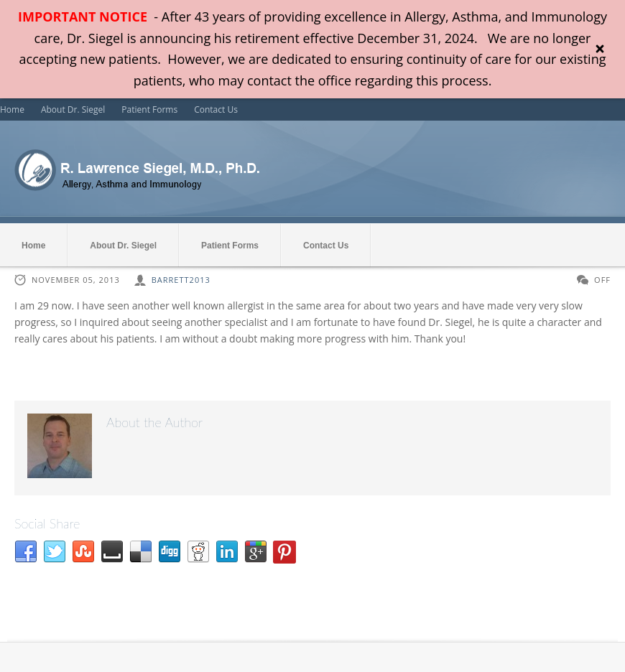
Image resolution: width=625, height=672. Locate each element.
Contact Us (216, 109)
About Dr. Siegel (73, 109)
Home (12, 109)
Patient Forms (149, 109)
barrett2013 (181, 280)
